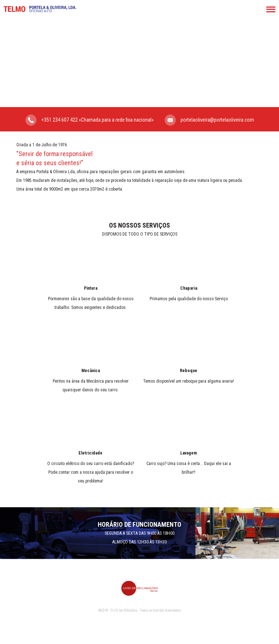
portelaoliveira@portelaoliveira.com (209, 120)
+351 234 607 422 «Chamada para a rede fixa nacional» (90, 120)
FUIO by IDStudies (124, 610)
